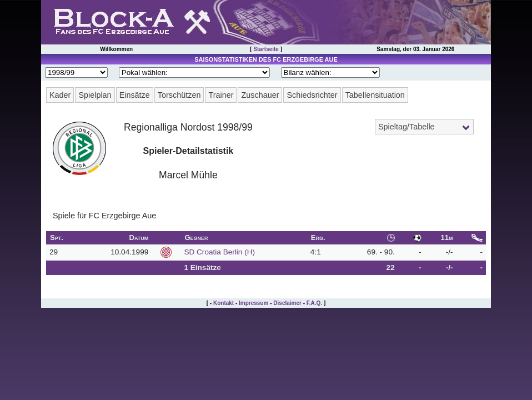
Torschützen (179, 95)
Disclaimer (287, 303)
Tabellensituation (375, 95)
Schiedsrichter (312, 95)
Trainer (221, 95)
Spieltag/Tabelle (406, 127)
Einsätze (135, 95)
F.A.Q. (314, 303)
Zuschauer (260, 95)
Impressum (254, 303)
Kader (60, 95)
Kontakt (224, 303)
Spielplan (95, 95)
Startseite (266, 49)
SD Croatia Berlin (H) (219, 252)
